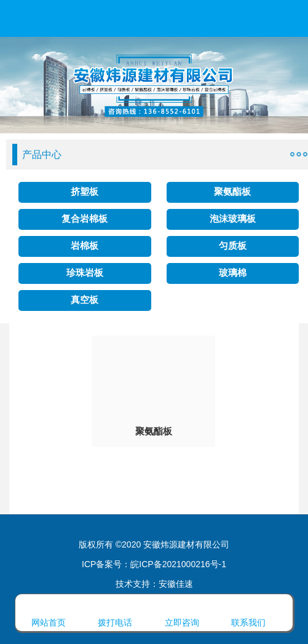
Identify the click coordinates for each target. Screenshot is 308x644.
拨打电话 (115, 611)
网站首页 (49, 611)
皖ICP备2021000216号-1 (178, 564)
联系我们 (248, 611)
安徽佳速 (176, 584)
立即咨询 (182, 611)
